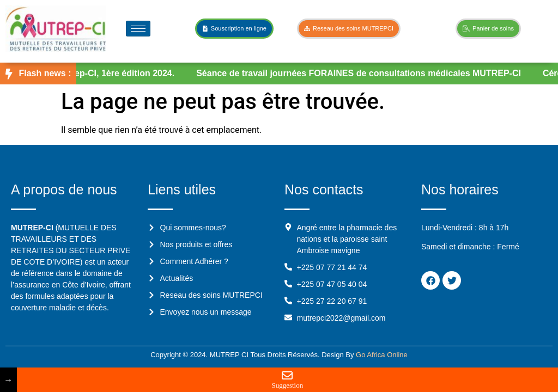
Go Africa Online (382, 355)
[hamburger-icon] (138, 29)
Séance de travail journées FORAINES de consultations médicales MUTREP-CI (362, 73)
